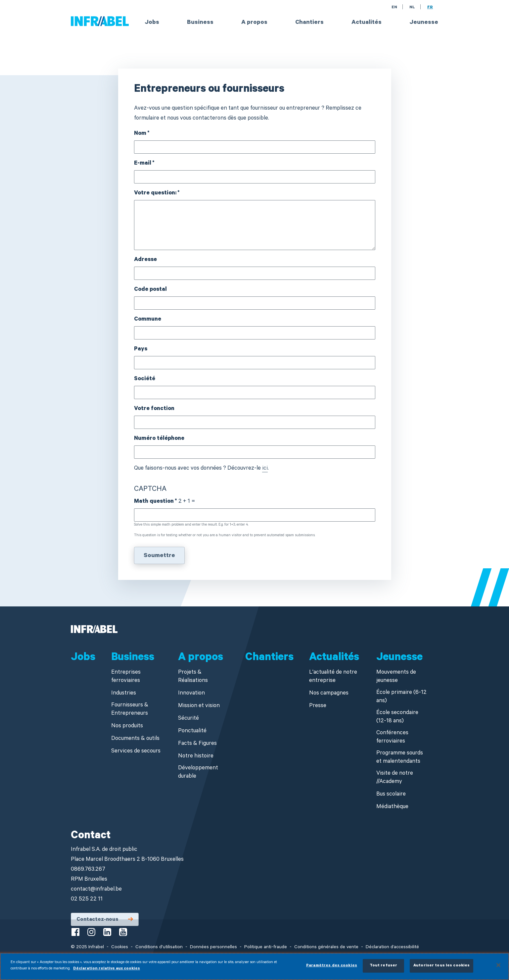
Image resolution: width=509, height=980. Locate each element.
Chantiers (309, 23)
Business (200, 23)
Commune (148, 320)
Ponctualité (192, 731)
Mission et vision (199, 706)
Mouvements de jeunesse (396, 677)
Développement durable (198, 773)
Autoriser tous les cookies (441, 969)
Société (145, 379)
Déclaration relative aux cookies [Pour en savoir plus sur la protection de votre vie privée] (107, 972)
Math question (154, 502)
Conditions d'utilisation (159, 948)
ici (265, 469)
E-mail (143, 164)
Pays (141, 350)
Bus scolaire (391, 795)
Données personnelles (213, 948)
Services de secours (136, 752)
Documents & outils (135, 739)
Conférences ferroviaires (392, 738)
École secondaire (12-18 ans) (397, 717)
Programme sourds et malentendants (400, 758)
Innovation (191, 694)
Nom (140, 134)
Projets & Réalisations (193, 677)
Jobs (152, 23)
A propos (254, 23)
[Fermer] (498, 968)
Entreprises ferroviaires (126, 677)
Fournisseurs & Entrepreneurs (130, 710)
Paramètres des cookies (332, 969)
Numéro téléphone (159, 439)
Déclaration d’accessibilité (392, 948)
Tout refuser (384, 969)
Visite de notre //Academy (395, 778)
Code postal (150, 290)
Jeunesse (424, 23)
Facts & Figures (197, 744)
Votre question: (155, 194)
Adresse (145, 260)
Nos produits (127, 726)
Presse (318, 706)
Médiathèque (392, 807)
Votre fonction (154, 409)
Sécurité (188, 719)
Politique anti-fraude (266, 948)
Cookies (120, 948)
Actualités (367, 23)
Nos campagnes (329, 694)
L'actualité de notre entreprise (333, 677)
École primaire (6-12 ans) (401, 697)
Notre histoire (196, 757)
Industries (124, 694)
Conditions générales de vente (326, 948)
